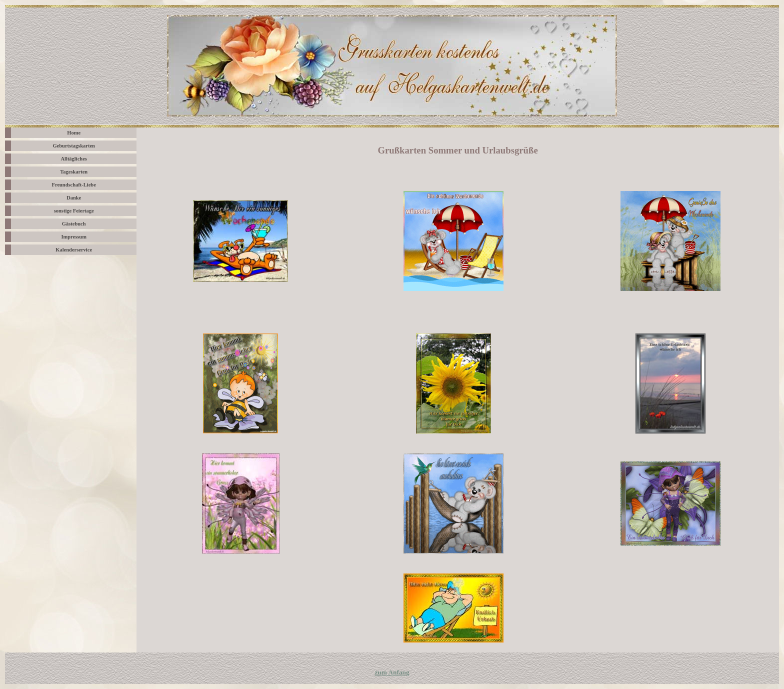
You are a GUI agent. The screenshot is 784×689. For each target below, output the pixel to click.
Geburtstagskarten (73, 146)
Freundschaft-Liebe (74, 185)
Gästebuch (74, 224)
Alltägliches (73, 159)
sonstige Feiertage (74, 211)
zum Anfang (392, 672)
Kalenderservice (74, 250)
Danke (74, 198)
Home (74, 133)
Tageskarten (74, 172)
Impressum (74, 237)
